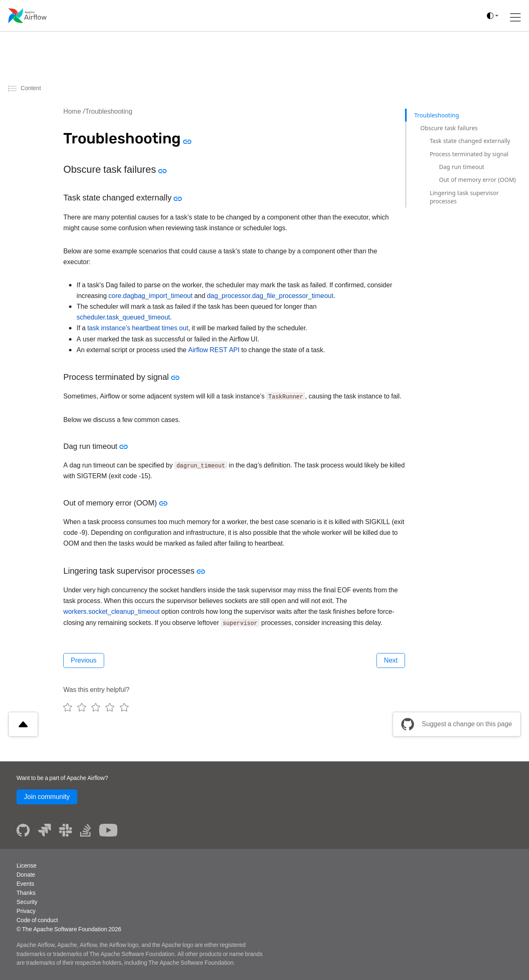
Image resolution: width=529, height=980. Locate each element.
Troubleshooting (109, 111)
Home (72, 111)
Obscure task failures (449, 128)
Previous (83, 660)
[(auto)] (493, 16)
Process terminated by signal (469, 154)
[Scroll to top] (23, 724)
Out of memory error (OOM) (477, 180)
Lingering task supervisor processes (464, 197)
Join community (47, 797)
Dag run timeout (462, 167)
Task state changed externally (470, 141)
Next (391, 660)
